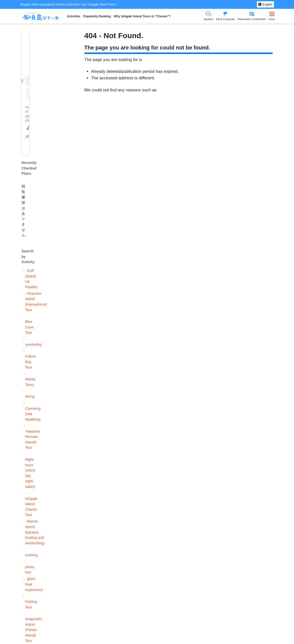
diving (30, 396)
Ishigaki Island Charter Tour (31, 507)
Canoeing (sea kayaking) (33, 414)
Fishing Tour (31, 604)
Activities (74, 16)
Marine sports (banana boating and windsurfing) (35, 532)
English (267, 5)
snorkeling (33, 344)
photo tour (30, 570)
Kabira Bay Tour (30, 362)
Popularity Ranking (97, 16)
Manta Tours (30, 382)
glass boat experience (34, 584)
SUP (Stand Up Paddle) (31, 279)
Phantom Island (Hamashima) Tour (36, 302)
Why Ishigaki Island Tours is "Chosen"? (142, 16)
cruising (31, 555)
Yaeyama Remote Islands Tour (33, 440)
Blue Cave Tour (29, 327)
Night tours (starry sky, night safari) (30, 473)
